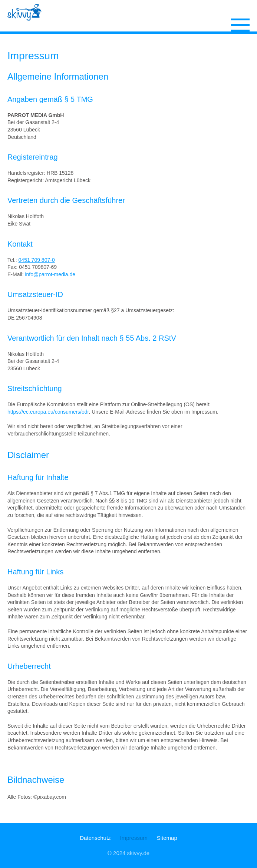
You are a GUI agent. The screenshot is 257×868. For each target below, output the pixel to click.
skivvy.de (139, 853)
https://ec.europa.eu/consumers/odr (48, 412)
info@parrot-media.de (50, 274)
